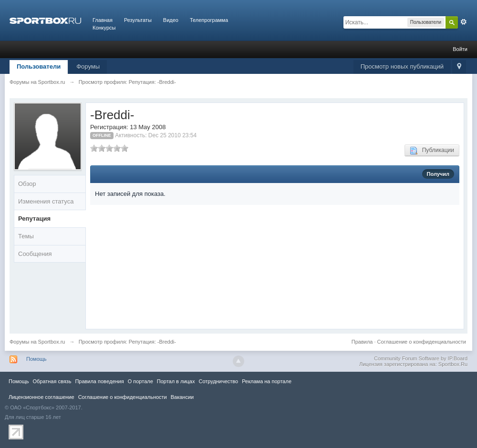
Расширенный (464, 22)
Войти (460, 49)
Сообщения (35, 254)
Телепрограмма (209, 20)
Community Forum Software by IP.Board (421, 358)
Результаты (138, 20)
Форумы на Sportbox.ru (37, 342)
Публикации (432, 151)
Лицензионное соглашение (41, 397)
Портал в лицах (176, 381)
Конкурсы (104, 28)
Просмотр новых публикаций (402, 66)
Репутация (34, 219)
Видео (171, 20)
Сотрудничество (218, 381)
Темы (26, 236)
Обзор (27, 184)
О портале (140, 381)
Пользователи (39, 66)
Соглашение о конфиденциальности (422, 342)
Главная (103, 20)
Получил (438, 174)
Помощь (36, 359)
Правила (362, 342)
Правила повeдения (99, 381)
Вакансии (182, 397)
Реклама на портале (267, 381)
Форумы (88, 66)
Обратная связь (52, 381)
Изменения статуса (46, 201)
